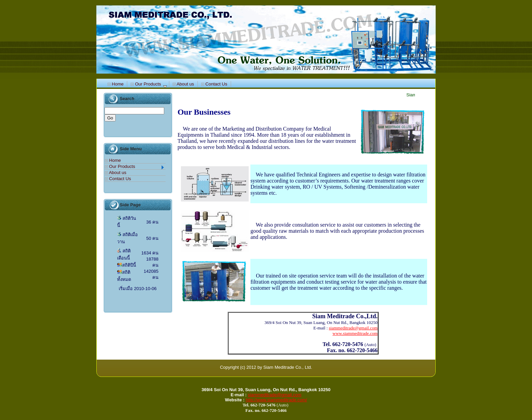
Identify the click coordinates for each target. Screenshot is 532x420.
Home (116, 84)
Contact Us (214, 84)
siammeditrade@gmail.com (274, 395)
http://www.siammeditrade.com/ (276, 400)
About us (183, 84)
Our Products (149, 84)
